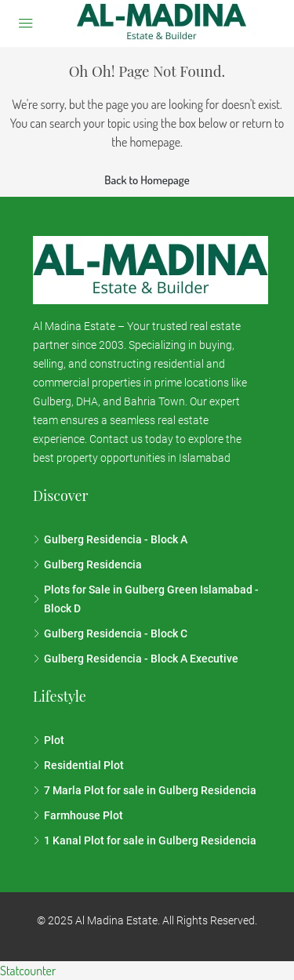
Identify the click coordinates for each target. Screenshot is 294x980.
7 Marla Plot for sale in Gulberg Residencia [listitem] (145, 790)
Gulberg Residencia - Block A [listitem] (110, 539)
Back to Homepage (147, 180)
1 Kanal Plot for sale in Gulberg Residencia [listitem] (145, 840)
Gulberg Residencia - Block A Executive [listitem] (136, 659)
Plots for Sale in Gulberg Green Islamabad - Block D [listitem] (146, 599)
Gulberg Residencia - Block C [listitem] (110, 633)
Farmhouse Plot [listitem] (78, 815)
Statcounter (28, 971)
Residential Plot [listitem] (78, 765)
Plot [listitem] (49, 740)
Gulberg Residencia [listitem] (87, 564)
